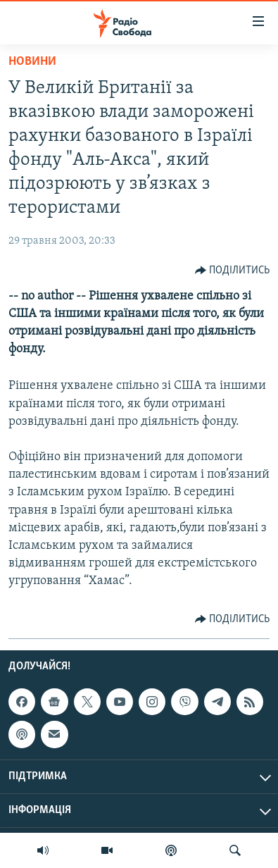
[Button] (233, 271)
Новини (32, 62)
